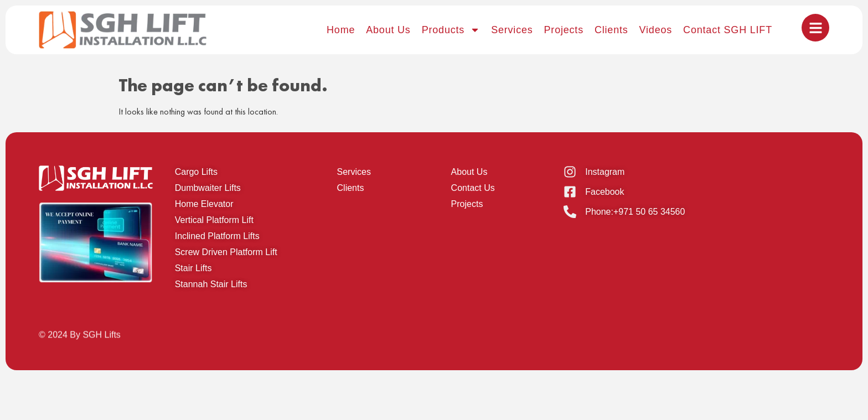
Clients (611, 30)
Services (512, 30)
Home (341, 30)
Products (451, 30)
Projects (564, 30)
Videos (656, 30)
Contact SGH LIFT (728, 30)
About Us (388, 30)
